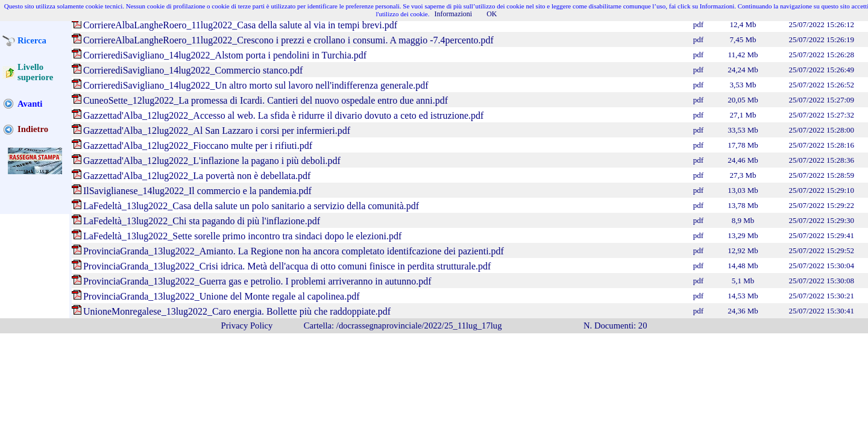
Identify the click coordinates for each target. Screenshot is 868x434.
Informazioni (454, 14)
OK (492, 14)
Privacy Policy (247, 325)
